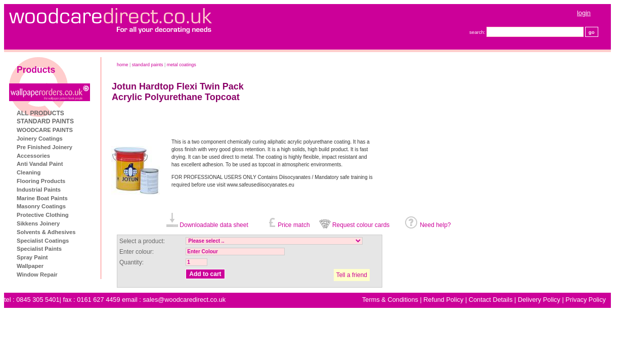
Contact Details (491, 300)
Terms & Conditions (390, 300)
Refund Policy (443, 300)
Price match (294, 225)
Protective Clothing (43, 215)
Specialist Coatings (43, 241)
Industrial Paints (39, 190)
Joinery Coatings (40, 139)
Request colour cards (361, 225)
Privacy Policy (586, 300)
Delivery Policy (539, 300)
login (584, 13)
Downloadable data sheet (214, 225)
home (123, 65)
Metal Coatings (182, 65)
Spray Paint (32, 257)
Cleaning (29, 172)
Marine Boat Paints (42, 198)
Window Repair (37, 275)
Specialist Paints (39, 249)
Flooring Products (41, 181)
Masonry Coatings (41, 206)
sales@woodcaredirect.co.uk (184, 300)
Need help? (435, 225)
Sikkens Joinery (38, 223)
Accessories (33, 156)
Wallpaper (30, 266)
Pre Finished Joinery (45, 147)
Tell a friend (352, 275)
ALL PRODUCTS (40, 113)
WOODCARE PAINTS (45, 130)
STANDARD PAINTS (45, 121)
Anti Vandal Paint (40, 164)
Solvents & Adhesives (46, 232)
